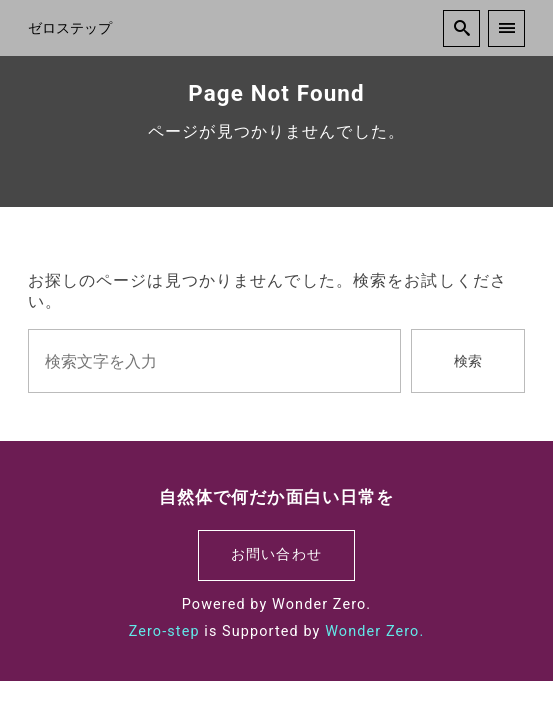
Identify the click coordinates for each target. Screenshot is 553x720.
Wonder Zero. (374, 631)
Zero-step (164, 631)
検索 (468, 361)
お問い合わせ (276, 554)
